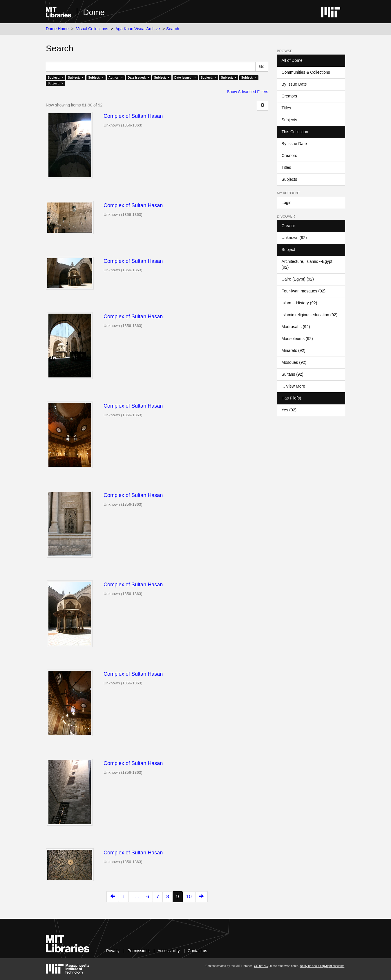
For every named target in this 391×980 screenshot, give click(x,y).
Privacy (113, 951)
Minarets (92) (294, 350)
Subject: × (55, 77)
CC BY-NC (261, 966)
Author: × (116, 77)
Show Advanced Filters (247, 92)
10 (189, 897)
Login (287, 202)
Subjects (289, 120)
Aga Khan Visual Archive (138, 29)
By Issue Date (294, 84)
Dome (94, 12)
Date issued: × (138, 77)
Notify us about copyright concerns (322, 966)
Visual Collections (92, 29)
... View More (293, 386)
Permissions (138, 951)
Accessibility (169, 951)
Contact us (197, 951)
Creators (289, 96)
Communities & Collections (306, 72)
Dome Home (57, 29)
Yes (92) (289, 410)
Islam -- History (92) (299, 303)
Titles (286, 108)
